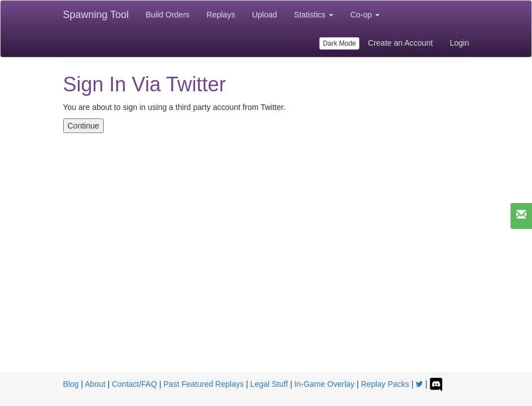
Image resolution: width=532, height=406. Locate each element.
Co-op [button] (365, 15)
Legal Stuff (269, 384)
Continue (83, 126)
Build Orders (168, 15)
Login (459, 43)
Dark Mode (339, 43)
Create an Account (400, 43)
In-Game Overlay (325, 384)
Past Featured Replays (204, 384)
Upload (265, 15)
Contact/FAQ (134, 384)
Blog (71, 384)
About (95, 384)
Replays (221, 15)
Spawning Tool (96, 15)
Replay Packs (385, 384)
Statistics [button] (314, 15)
